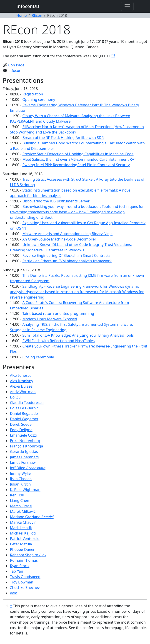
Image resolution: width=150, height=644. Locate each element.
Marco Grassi (21, 506)
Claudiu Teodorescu (27, 403)
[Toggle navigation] (127, 6)
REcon (37, 15)
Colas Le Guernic (24, 408)
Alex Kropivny (22, 381)
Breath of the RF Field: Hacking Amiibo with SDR (63, 138)
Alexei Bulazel (22, 386)
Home (22, 15)
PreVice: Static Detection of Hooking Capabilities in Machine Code (78, 154)
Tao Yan (17, 571)
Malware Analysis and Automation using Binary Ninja (67, 234)
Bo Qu (15, 397)
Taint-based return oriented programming (58, 313)
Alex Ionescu (21, 375)
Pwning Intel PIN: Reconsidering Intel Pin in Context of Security (76, 165)
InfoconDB (28, 6)
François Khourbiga (27, 446)
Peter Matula (21, 544)
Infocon (15, 70)
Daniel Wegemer (24, 419)
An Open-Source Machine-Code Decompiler (59, 239)
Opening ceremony (39, 100)
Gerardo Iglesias (24, 452)
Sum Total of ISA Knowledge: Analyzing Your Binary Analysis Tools (78, 335)
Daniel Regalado (24, 413)
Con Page (16, 65)
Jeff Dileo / (28, 468)
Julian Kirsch (20, 484)
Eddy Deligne (21, 430)
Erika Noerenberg (25, 441)
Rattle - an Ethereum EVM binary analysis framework (67, 261)
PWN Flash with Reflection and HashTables (58, 341)
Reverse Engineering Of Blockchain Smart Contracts (66, 255)
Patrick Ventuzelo (25, 539)
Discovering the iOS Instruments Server (56, 201)
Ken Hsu (17, 495)
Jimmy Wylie (20, 473)
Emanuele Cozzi (23, 435)
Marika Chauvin (23, 522)
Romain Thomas (24, 560)
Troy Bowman (22, 582)
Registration (33, 94)
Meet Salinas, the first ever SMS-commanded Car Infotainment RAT (79, 159)
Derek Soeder (22, 424)
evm (14, 593)
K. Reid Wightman (25, 490)
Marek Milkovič (23, 511)
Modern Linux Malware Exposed (50, 319)
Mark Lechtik (21, 528)
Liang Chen (20, 501)
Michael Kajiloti (23, 533)
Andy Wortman (23, 392)
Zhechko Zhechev (25, 588)
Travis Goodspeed (25, 577)
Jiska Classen (21, 479)
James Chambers (24, 457)
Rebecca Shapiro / (28, 555)
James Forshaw (23, 462)
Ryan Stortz (20, 566)
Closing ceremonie (38, 357)
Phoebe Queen (23, 549)
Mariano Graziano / (32, 517)
